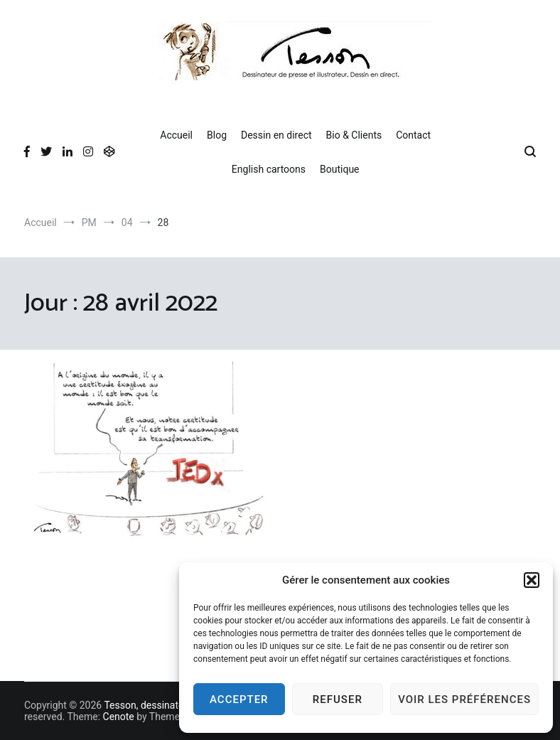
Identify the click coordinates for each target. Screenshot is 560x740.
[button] (532, 580)
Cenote (119, 717)
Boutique (340, 169)
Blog (217, 135)
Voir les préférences (464, 699)
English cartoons (269, 169)
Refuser (338, 699)
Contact (413, 135)
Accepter (239, 699)
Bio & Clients (354, 135)
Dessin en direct (276, 135)
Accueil (176, 135)
